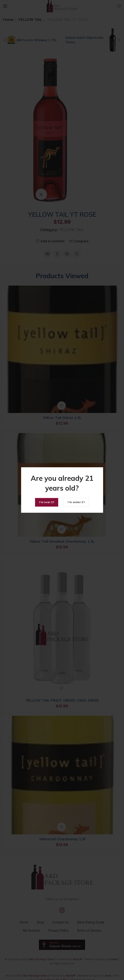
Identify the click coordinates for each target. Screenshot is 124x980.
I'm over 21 (47, 502)
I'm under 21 (76, 502)
